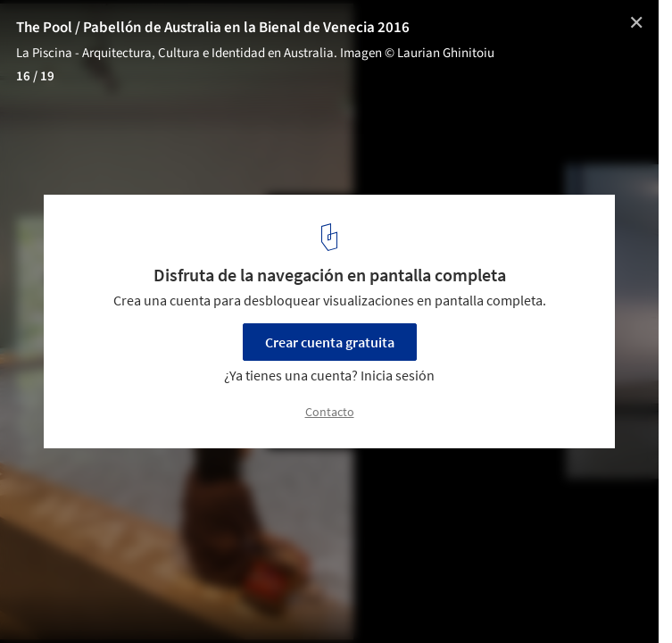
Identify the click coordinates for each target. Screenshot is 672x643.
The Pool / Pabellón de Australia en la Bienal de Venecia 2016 (213, 28)
